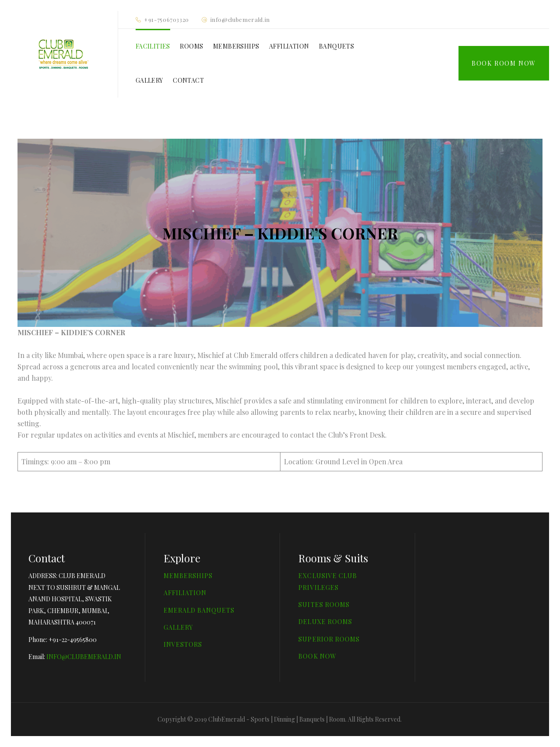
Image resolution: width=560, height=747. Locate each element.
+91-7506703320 (166, 19)
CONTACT (188, 80)
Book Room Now (504, 63)
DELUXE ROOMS (325, 622)
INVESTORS (183, 644)
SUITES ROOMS (324, 605)
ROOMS (191, 46)
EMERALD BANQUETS (199, 610)
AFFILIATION (289, 46)
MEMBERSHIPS (236, 46)
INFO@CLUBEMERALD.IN (84, 657)
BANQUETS (336, 46)
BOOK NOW (317, 656)
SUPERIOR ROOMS (329, 639)
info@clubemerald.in (240, 19)
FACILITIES (153, 46)
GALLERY (149, 80)
